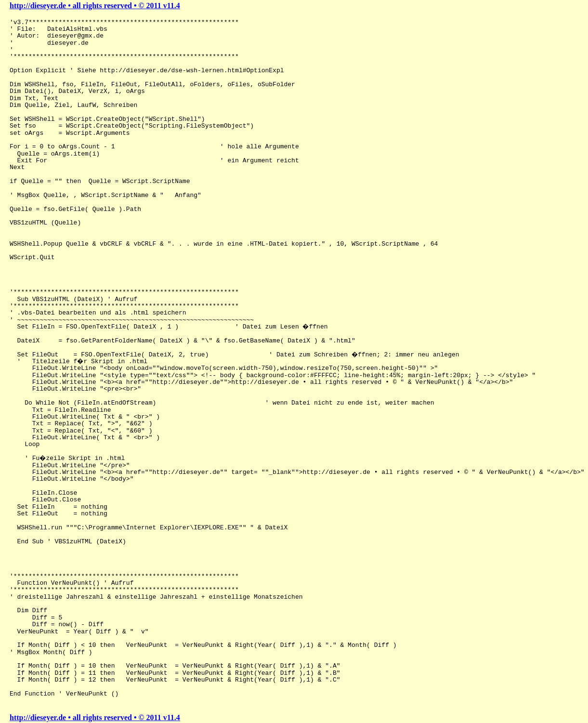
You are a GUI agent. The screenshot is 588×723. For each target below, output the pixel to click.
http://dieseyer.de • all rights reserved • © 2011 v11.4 (95, 6)
